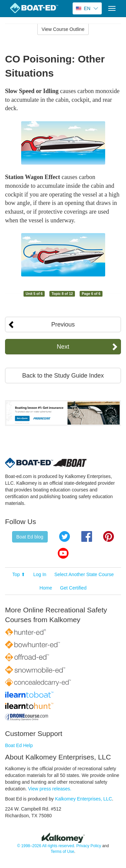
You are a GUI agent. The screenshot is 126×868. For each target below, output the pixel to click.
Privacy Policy (89, 846)
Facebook (87, 536)
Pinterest (109, 536)
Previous (63, 324)
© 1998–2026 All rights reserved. (46, 846)
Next (63, 347)
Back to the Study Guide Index (63, 376)
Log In (40, 574)
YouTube (63, 553)
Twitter (65, 536)
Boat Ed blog (30, 537)
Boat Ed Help (19, 745)
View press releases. (50, 789)
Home (46, 588)
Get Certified (73, 588)
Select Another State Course (84, 574)
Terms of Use (62, 852)
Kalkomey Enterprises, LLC (84, 799)
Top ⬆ (19, 574)
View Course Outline (63, 29)
